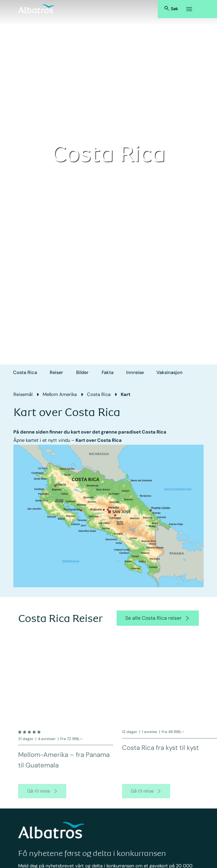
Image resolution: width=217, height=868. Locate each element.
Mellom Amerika (60, 394)
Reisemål (23, 394)
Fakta (108, 372)
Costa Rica (25, 372)
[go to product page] (42, 796)
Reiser (56, 372)
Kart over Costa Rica (99, 440)
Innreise (135, 372)
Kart (126, 394)
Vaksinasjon (170, 372)
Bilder (82, 372)
